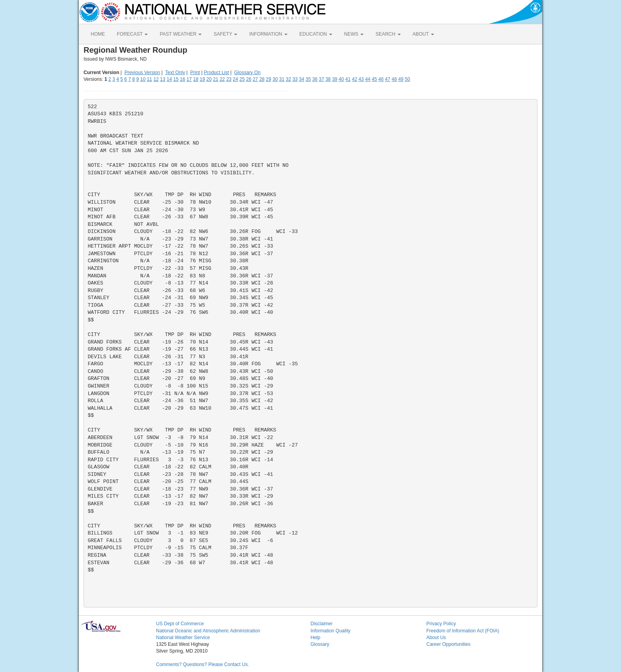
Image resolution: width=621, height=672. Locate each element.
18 (196, 79)
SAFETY (225, 34)
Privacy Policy (441, 624)
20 (209, 79)
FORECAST (132, 34)
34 (302, 79)
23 (229, 79)
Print (195, 73)
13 (163, 79)
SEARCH (388, 34)
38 (328, 79)
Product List (216, 73)
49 (401, 79)
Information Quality (331, 631)
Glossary (320, 644)
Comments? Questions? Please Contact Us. (203, 664)
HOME (98, 34)
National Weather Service (183, 638)
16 (182, 79)
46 (381, 79)
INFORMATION (268, 34)
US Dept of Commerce (180, 624)
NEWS (354, 34)
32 (288, 79)
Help (315, 638)
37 (321, 79)
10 (143, 79)
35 (308, 79)
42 (354, 79)
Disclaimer (322, 624)
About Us (436, 638)
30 (275, 79)
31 (282, 79)
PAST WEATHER (181, 34)
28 (262, 79)
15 (176, 79)
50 (407, 79)
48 (394, 79)
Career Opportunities (449, 644)
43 (361, 79)
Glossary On (247, 73)
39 (334, 79)
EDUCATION (316, 34)
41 (348, 79)
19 (202, 79)
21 (216, 79)
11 (150, 79)
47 (388, 79)
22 (222, 79)
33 (295, 79)
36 (315, 79)
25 (242, 79)
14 (169, 79)
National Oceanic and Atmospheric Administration (208, 631)
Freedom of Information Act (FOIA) (463, 631)
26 (249, 79)
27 (255, 79)
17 (189, 79)
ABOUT (423, 34)
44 (368, 79)
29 (268, 79)
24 (235, 79)
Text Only (175, 73)
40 (341, 79)
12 (156, 79)
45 (374, 79)
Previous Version (142, 73)
